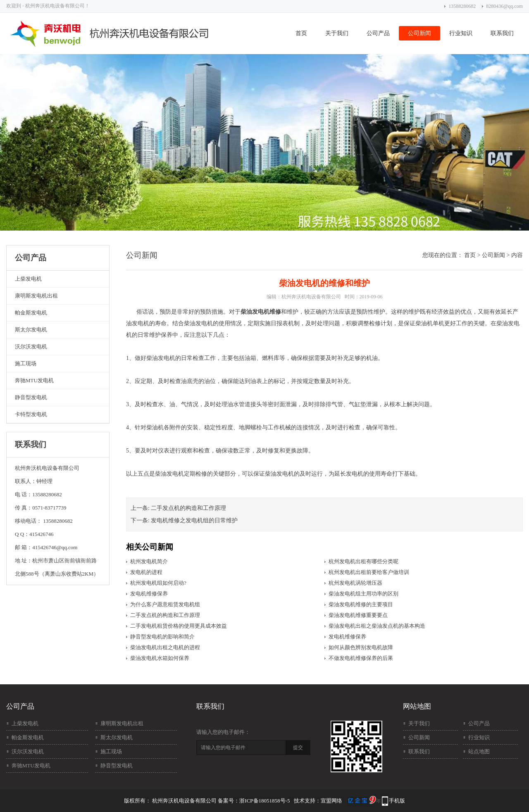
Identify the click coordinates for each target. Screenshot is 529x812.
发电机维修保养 (149, 594)
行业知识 (461, 33)
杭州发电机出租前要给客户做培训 (369, 572)
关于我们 (337, 33)
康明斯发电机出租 (36, 296)
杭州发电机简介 (149, 561)
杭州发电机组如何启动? (158, 583)
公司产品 (378, 33)
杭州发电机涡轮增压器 (355, 583)
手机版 (397, 801)
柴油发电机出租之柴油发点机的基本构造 (377, 626)
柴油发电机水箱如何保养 (160, 658)
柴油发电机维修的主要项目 (361, 604)
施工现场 (26, 363)
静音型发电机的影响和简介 (162, 637)
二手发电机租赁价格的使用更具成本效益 (179, 626)
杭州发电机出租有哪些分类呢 (363, 561)
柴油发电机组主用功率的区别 (363, 594)
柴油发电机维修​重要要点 (358, 615)
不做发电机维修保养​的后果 (361, 658)
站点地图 (479, 751)
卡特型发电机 (31, 414)
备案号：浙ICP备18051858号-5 (254, 801)
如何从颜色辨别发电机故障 (361, 647)
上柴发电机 (28, 279)
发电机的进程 (146, 572)
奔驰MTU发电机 (34, 380)
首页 (301, 33)
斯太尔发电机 (31, 330)
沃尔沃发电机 (31, 346)
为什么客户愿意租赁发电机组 (165, 604)
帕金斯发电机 (31, 313)
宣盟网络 (331, 801)
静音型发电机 (31, 397)
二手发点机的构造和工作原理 (188, 508)
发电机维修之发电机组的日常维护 (194, 520)
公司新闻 (419, 33)
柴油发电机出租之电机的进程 (165, 647)
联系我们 (502, 33)
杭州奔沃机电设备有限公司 (311, 297)
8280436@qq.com (504, 6)
